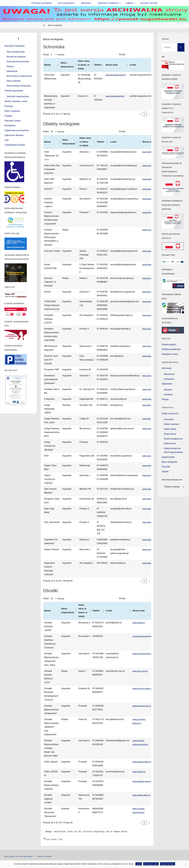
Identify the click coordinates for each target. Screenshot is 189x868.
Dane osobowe (14, 81)
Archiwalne (169, 379)
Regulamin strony (170, 354)
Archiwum (168, 395)
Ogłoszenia (167, 384)
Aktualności (169, 374)
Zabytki (165, 472)
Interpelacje (12, 71)
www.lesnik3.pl (139, 772)
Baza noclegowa (169, 462)
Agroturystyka (168, 457)
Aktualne (168, 390)
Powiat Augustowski (14, 91)
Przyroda (166, 467)
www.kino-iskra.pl (150, 419)
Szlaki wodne (170, 429)
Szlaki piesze (170, 434)
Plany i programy (12, 111)
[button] (58, 65)
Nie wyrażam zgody (151, 864)
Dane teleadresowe (16, 52)
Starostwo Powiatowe (15, 46)
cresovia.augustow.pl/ (142, 636)
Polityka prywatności (171, 349)
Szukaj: (122, 54)
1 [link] (145, 114)
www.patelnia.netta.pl (142, 781)
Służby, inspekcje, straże (16, 101)
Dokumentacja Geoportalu (19, 86)
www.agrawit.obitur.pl (142, 762)
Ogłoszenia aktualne (14, 135)
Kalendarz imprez (13, 121)
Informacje (167, 368)
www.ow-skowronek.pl (143, 654)
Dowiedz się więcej (168, 864)
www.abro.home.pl (151, 405)
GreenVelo (169, 419)
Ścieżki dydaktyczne (173, 439)
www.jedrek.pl (139, 623)
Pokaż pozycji (54, 55)
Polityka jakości (169, 345)
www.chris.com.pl (141, 671)
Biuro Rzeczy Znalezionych (19, 76)
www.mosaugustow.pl (116, 96)
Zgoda (139, 864)
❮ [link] (140, 114)
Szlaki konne (170, 443)
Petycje (10, 66)
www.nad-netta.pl (150, 329)
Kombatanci (10, 125)
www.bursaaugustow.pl (116, 75)
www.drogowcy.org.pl (142, 706)
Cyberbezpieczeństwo (15, 145)
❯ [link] (149, 114)
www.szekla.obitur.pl (142, 795)
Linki (7, 140)
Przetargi (9, 106)
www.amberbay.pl (150, 166)
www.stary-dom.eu (151, 499)
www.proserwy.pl (150, 230)
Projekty (8, 116)
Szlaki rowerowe (171, 424)
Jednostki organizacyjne (18, 96)
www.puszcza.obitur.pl (143, 688)
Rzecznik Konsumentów (18, 62)
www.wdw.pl (148, 356)
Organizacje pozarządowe (17, 130)
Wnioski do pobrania (16, 57)
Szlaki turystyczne (170, 413)
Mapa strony (45, 856)
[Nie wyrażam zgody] (186, 864)
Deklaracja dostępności (19, 856)
